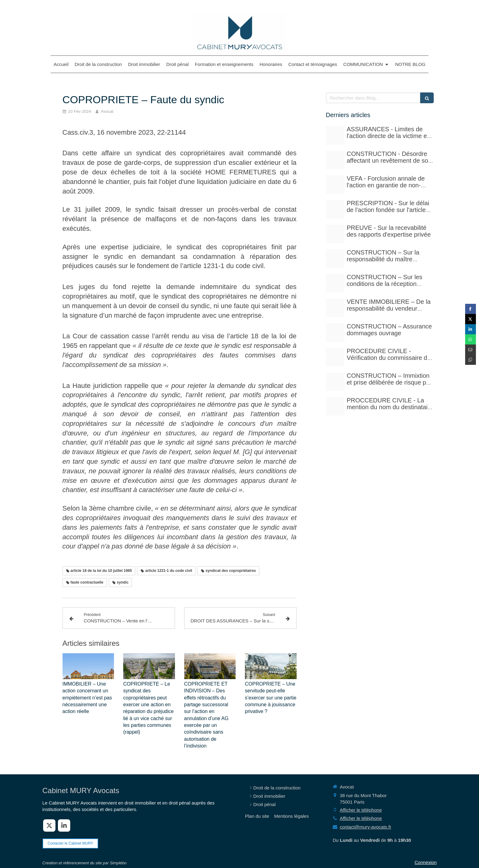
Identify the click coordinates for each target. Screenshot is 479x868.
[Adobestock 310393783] (335, 357)
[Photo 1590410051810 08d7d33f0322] (335, 406)
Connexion (426, 862)
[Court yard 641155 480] (335, 160)
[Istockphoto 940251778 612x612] (335, 259)
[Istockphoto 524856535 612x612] (335, 185)
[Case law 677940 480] (335, 234)
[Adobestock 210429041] (335, 135)
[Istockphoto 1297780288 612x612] (335, 283)
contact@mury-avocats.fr (365, 827)
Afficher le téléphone (361, 810)
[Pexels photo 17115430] (335, 308)
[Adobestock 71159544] (335, 332)
